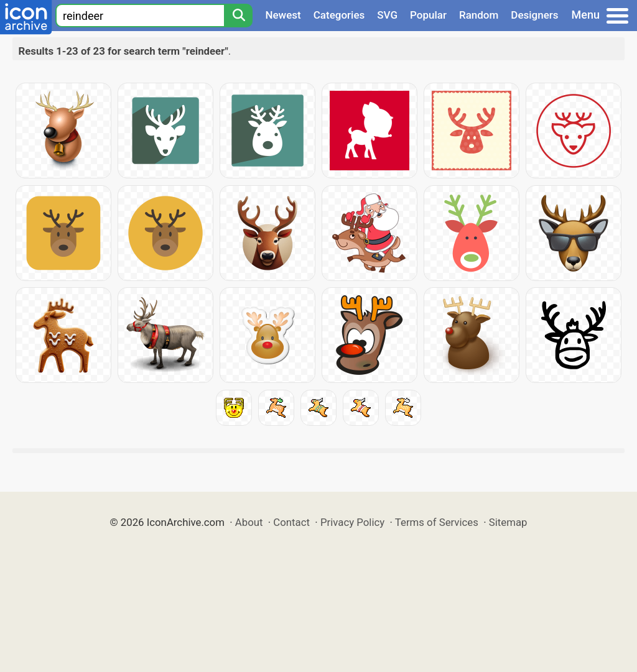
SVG (387, 15)
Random (479, 15)
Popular (428, 15)
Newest (283, 15)
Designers (534, 15)
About (249, 522)
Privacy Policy (352, 522)
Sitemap (508, 522)
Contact (291, 522)
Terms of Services (437, 522)
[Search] (238, 16)
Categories (339, 15)
